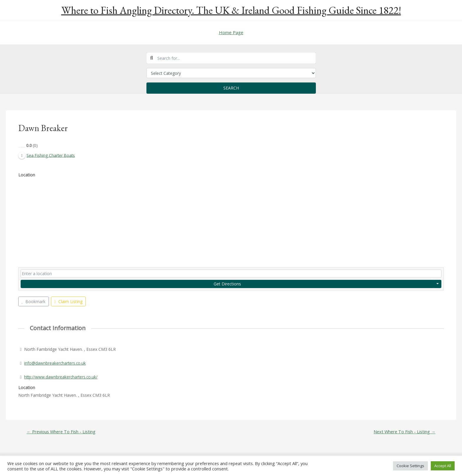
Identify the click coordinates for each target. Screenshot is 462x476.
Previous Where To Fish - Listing (62, 432)
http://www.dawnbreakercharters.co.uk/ (62, 377)
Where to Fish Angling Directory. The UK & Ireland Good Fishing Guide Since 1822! (231, 10)
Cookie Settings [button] (410, 466)
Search (231, 88)
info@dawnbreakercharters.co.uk (55, 363)
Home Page (231, 32)
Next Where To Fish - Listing (404, 432)
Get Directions (227, 284)
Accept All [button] (443, 466)
